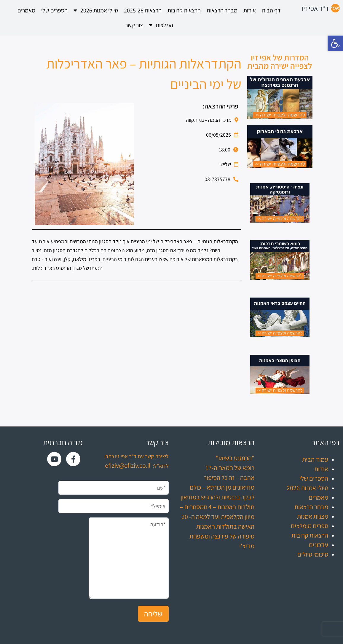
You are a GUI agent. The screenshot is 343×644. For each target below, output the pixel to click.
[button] (335, 43)
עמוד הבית (315, 459)
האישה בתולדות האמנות (225, 526)
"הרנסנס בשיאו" (235, 458)
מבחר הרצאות (222, 10)
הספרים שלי (54, 10)
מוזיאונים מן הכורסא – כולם (222, 487)
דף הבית (271, 10)
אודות (250, 10)
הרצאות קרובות (184, 10)
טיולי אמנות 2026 (96, 10)
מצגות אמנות (313, 516)
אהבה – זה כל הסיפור (229, 477)
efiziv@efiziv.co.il (128, 465)
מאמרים (26, 10)
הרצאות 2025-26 (143, 10)
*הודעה (129, 558)
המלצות (161, 25)
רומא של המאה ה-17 (230, 468)
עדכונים (319, 545)
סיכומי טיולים (313, 554)
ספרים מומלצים (310, 526)
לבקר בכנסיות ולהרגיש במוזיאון (217, 497)
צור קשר (134, 25)
